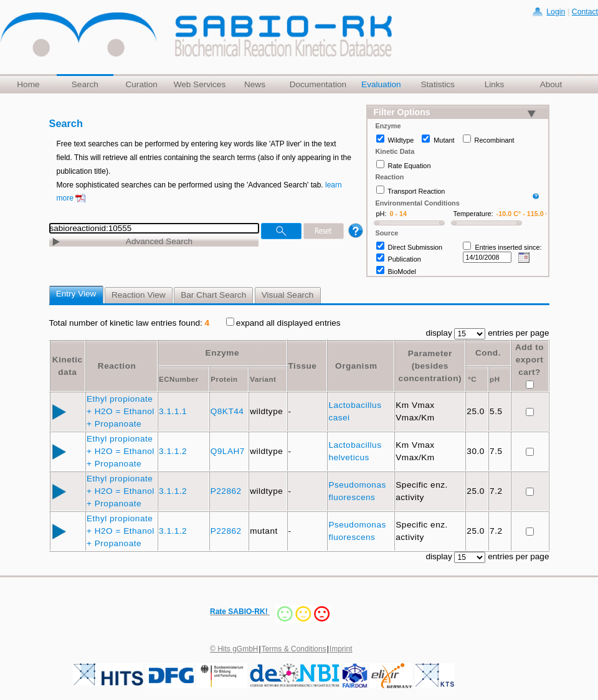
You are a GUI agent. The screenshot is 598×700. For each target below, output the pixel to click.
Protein (224, 379)
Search (85, 84)
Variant (263, 379)
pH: (382, 214)
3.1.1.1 (174, 411)
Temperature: (473, 214)
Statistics (437, 84)
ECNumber (179, 379)
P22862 (227, 491)
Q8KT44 (229, 411)
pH (495, 379)
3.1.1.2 (174, 451)
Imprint (341, 649)
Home (28, 84)
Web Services (200, 84)
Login (556, 12)
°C (472, 379)
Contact (585, 12)
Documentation (318, 84)
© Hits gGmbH (234, 649)
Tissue (303, 366)
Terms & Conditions (294, 649)
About (551, 84)
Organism (356, 366)
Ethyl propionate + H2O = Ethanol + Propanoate (121, 411)
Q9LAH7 (229, 451)
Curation (141, 84)
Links (495, 84)
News (255, 84)
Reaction (117, 366)
